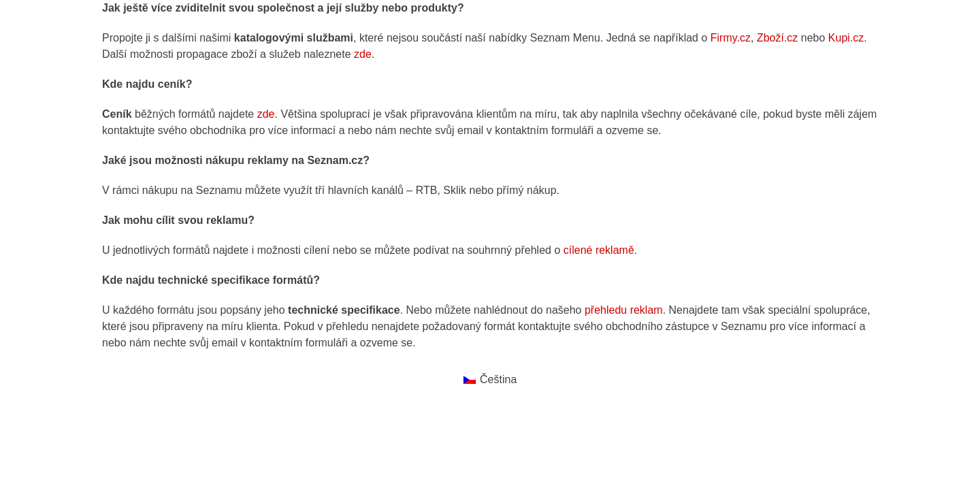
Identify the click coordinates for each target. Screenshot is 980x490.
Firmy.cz (731, 38)
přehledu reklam (624, 310)
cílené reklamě (599, 250)
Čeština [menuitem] (498, 379)
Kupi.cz (846, 38)
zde (363, 54)
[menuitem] (490, 380)
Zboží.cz (777, 38)
